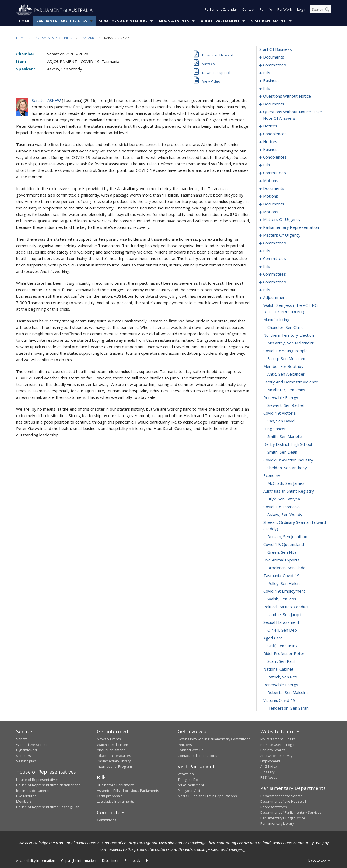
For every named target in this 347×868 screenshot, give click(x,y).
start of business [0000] (276, 49)
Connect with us (191, 750)
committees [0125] (274, 173)
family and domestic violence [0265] (291, 382)
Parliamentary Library (114, 761)
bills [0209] (267, 251)
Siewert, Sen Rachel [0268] (285, 405)
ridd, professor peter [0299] (284, 654)
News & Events (174, 21)
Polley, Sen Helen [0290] (283, 584)
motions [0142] (271, 196)
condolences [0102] (275, 134)
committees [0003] (274, 65)
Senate (22, 739)
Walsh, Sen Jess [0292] (282, 599)
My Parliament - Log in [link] (278, 739)
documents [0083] (274, 104)
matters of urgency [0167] (282, 220)
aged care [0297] (273, 638)
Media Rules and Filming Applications (207, 796)
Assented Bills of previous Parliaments (128, 791)
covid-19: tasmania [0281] (281, 507)
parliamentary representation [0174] (291, 227)
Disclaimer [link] (110, 861)
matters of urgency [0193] (282, 235)
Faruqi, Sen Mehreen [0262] (286, 359)
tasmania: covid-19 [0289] (281, 576)
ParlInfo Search (273, 750)
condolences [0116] (275, 157)
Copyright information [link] (79, 861)
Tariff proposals (110, 796)
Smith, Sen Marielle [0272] (285, 437)
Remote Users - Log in (278, 745)
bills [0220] (267, 266)
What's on (186, 774)
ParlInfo (266, 10)
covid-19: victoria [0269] (279, 413)
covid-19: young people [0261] (285, 351)
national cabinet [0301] (278, 669)
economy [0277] (272, 476)
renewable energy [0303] (281, 685)
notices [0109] (270, 142)
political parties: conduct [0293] (286, 607)
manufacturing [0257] (276, 320)
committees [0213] (274, 259)
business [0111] (271, 150)
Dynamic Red (27, 750)
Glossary (267, 772)
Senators (24, 756)
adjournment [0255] (275, 298)
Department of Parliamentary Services (291, 813)
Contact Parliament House (199, 756)
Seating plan (26, 761)
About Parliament (220, 21)
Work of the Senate (32, 745)
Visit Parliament (269, 21)
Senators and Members (123, 21)
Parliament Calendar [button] (221, 10)
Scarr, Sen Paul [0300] (281, 661)
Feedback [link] (132, 861)
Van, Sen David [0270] (281, 421)
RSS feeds (269, 778)
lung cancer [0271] (275, 429)
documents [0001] (274, 57)
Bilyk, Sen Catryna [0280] (284, 499)
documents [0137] (274, 188)
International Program (114, 767)
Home (25, 21)
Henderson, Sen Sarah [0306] (288, 708)
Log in (302, 10)
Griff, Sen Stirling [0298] (283, 646)
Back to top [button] (320, 860)
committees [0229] (274, 282)
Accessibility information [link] (36, 861)
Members (24, 802)
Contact (248, 10)
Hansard (87, 38)
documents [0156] (274, 204)
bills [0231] (267, 290)
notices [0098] (270, 126)
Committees (107, 820)
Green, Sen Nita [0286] (282, 552)
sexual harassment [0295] (281, 622)
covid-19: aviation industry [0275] (288, 460)
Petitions (185, 745)
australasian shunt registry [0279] (289, 491)
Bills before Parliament (115, 785)
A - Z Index (269, 767)
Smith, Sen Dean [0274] (282, 452)
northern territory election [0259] (289, 335)
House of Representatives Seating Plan (48, 807)
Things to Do (188, 780)
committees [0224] (274, 274)
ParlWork (285, 10)
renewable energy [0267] (281, 398)
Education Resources (114, 756)
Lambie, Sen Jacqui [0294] (284, 615)
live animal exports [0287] (281, 560)
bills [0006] (267, 73)
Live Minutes (26, 796)
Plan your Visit (189, 791)
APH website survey (276, 756)
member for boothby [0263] (283, 367)
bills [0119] (267, 165)
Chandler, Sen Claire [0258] (285, 328)
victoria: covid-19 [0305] (279, 700)
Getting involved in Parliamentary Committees (214, 739)
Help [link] (150, 861)
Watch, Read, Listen (113, 745)
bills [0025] (267, 88)
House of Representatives (37, 780)
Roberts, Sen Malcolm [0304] (288, 693)
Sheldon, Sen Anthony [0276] (287, 468)
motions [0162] (271, 212)
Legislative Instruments (115, 802)
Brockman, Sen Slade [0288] (286, 568)
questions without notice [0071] (287, 96)
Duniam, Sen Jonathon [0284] (287, 537)
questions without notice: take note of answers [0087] (292, 115)
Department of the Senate (281, 796)
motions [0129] (271, 181)
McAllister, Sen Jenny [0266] (286, 390)
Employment (270, 761)
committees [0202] (274, 243)
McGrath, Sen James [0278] (286, 483)
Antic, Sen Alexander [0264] (286, 374)
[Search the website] (320, 10)
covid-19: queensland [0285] (284, 545)
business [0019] (271, 81)
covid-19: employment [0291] (284, 591)
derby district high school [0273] (288, 444)
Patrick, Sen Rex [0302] (282, 677)
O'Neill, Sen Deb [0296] (282, 630)
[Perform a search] (327, 10)
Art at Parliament (191, 785)
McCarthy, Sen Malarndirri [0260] (291, 343)
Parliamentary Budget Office (283, 818)
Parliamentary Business (62, 21)
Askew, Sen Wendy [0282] (285, 515)
